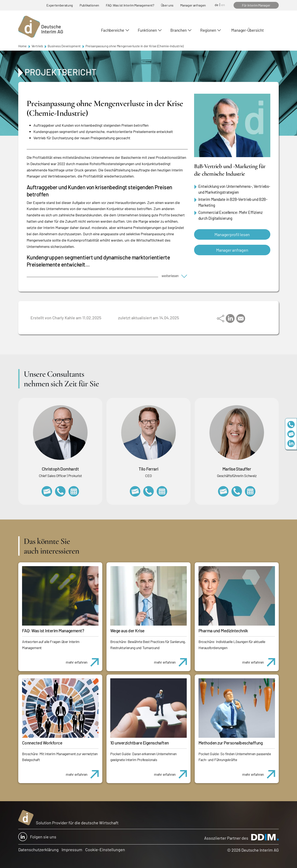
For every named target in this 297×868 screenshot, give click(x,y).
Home (22, 46)
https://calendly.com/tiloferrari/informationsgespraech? (162, 491)
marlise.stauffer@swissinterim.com (223, 491)
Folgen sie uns (37, 837)
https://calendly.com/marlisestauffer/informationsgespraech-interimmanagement (250, 491)
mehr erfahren (84, 660)
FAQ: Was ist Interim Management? (130, 5)
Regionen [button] (208, 30)
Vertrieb (37, 46)
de (217, 5)
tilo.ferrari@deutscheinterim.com (135, 491)
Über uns (167, 5)
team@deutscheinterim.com (291, 434)
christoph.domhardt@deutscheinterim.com (47, 491)
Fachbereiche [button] (112, 30)
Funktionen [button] (147, 30)
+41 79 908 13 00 (237, 491)
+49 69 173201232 (60, 491)
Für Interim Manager (256, 5)
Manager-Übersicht (247, 30)
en (223, 5)
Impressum (72, 850)
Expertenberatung (60, 5)
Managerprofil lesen (232, 234)
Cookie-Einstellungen (105, 850)
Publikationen (89, 5)
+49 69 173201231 (148, 491)
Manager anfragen (193, 5)
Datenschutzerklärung (38, 850)
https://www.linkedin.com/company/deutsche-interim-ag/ (291, 444)
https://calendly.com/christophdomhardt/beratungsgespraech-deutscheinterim (74, 491)
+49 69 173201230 (291, 425)
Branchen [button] (178, 30)
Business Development (64, 46)
